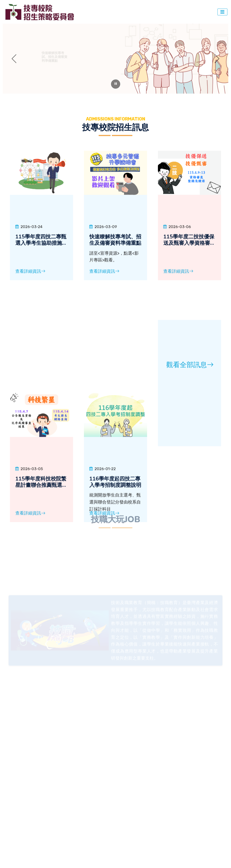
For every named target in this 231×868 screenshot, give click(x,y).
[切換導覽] (222, 12)
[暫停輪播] (116, 84)
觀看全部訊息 (190, 468)
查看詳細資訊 (30, 323)
